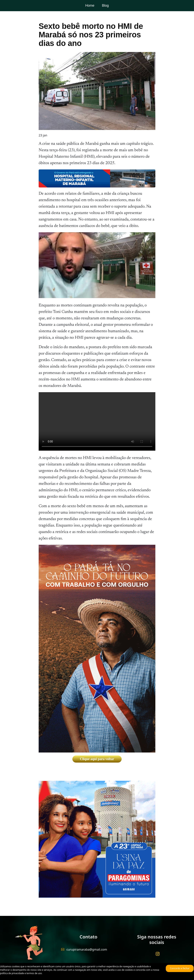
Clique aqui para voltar (97, 759)
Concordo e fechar (180, 968)
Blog (105, 6)
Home (90, 6)
